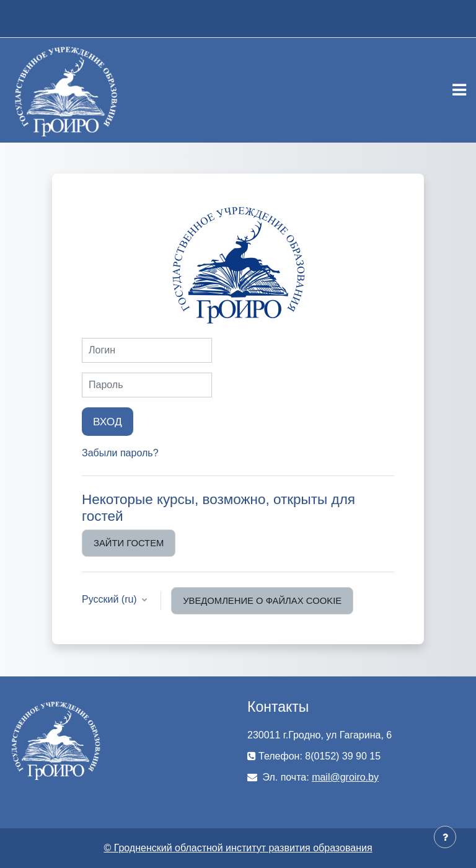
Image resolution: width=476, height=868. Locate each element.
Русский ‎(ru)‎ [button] (111, 599)
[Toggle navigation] (459, 90)
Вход (108, 422)
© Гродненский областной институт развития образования (238, 848)
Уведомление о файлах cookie (262, 601)
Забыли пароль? (120, 453)
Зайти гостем (129, 543)
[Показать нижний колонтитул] (445, 837)
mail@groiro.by (345, 777)
